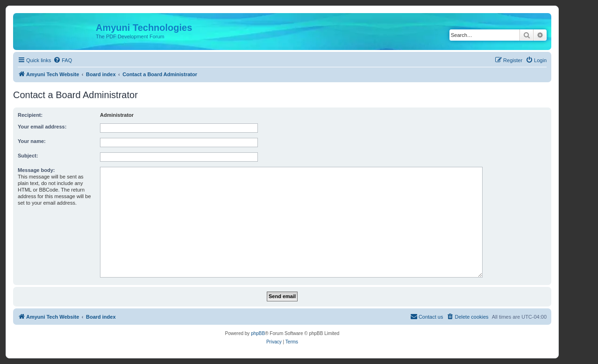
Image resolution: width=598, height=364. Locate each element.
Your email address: (42, 127)
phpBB (258, 333)
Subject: (28, 156)
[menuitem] (63, 60)
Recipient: (30, 115)
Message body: (36, 170)
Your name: (32, 141)
